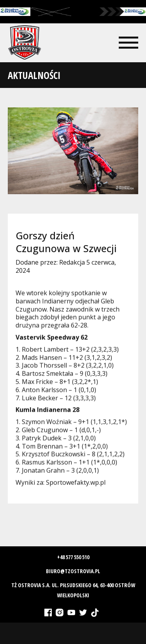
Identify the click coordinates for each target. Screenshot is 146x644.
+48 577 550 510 (73, 557)
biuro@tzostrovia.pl (73, 571)
